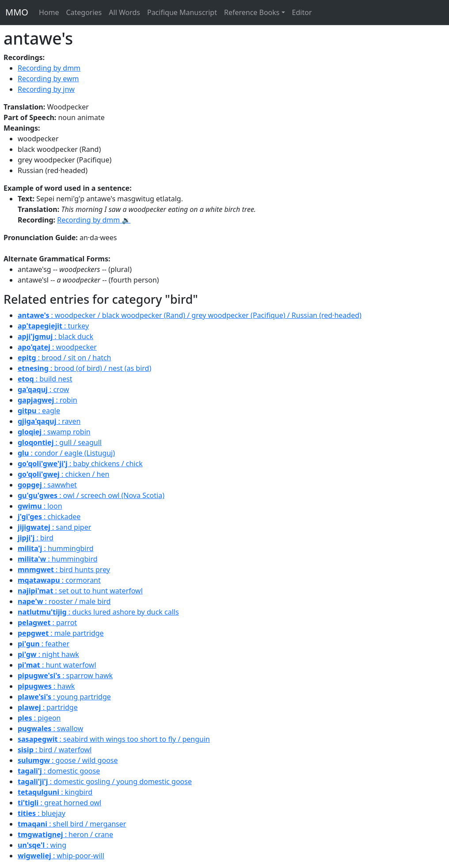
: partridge (48, 707)
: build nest (45, 379)
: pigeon (39, 718)
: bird (36, 538)
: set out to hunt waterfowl (80, 591)
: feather (44, 644)
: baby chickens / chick (80, 464)
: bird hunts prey (64, 570)
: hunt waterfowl (57, 665)
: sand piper (54, 527)
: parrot (47, 623)
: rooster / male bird (64, 601)
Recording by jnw (46, 89)
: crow (43, 389)
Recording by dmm (49, 68)
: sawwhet (47, 485)
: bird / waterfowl (55, 750)
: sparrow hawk (65, 676)
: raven (49, 421)
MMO (17, 12)
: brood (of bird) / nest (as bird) (84, 368)
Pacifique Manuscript (182, 12)
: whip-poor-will (61, 856)
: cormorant (59, 580)
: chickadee (49, 517)
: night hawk (48, 654)
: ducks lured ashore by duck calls (98, 612)
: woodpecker (57, 347)
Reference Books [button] (252, 12)
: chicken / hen (63, 474)
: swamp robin (54, 432)
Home (49, 12)
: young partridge (64, 697)
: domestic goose (59, 771)
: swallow (50, 728)
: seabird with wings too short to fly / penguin (114, 739)
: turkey (53, 326)
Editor (302, 12)
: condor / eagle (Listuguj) (66, 453)
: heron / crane (65, 834)
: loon (40, 506)
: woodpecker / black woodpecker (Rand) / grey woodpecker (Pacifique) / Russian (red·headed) (190, 315)
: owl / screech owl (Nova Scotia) (91, 495)
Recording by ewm (48, 79)
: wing (42, 845)
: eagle (39, 411)
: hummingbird (56, 548)
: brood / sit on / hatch (65, 358)
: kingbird (55, 792)
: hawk (46, 686)
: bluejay (42, 813)
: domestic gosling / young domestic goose (105, 781)
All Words (124, 12)
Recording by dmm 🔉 (94, 220)
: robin (48, 400)
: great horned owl (59, 803)
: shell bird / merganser (72, 824)
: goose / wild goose (68, 760)
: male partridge (61, 633)
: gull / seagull (60, 442)
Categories (84, 12)
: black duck (55, 336)
